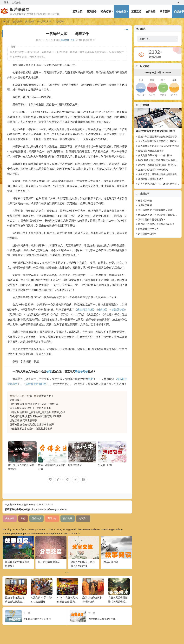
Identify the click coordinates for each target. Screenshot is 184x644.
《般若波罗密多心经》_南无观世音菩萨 (31, 429)
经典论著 (106, 11)
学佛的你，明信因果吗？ (151, 179)
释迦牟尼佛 (81, 372)
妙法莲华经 (118, 310)
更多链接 (15, 400)
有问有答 (151, 11)
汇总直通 (136, 11)
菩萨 (91, 379)
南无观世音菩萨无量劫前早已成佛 (156, 131)
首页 (8, 22)
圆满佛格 (92, 11)
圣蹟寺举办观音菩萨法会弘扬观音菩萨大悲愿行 (15, 602)
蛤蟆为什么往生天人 (148, 229)
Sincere (16, 505)
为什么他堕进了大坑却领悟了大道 (155, 210)
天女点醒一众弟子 (147, 234)
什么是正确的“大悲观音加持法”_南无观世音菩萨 (36, 416)
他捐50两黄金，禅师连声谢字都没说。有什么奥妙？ (159, 215)
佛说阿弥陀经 (85, 310)
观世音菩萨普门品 (36, 384)
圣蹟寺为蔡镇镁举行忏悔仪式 (153, 170)
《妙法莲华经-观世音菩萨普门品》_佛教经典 (34, 404)
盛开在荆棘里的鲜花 (49, 562)
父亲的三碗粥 (105, 465)
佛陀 (49, 372)
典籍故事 (30, 22)
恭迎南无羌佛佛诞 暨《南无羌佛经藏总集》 (118, 602)
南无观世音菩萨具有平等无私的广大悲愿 (159, 146)
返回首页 (77, 11)
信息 (72, 40)
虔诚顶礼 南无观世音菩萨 (23, 420)
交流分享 (18, 22)
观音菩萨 (165, 11)
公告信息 (121, 11)
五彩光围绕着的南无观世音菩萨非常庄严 (32, 424)
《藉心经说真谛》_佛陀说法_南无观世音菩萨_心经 (37, 412)
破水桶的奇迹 (75, 465)
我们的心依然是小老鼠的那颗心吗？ (156, 224)
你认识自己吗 (111, 562)
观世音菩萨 (45, 396)
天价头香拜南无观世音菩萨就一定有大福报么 (161, 141)
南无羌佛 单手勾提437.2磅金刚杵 (155, 155)
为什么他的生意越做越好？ (152, 219)
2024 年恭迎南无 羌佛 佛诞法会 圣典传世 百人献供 (67, 602)
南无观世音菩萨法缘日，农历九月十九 (30, 408)
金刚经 (102, 310)
